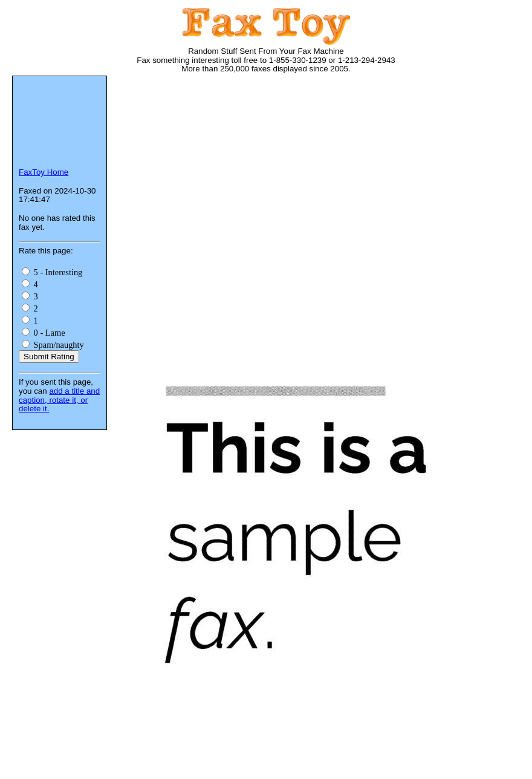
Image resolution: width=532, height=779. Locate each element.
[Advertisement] (326, 178)
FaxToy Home (44, 172)
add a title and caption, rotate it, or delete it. (59, 400)
